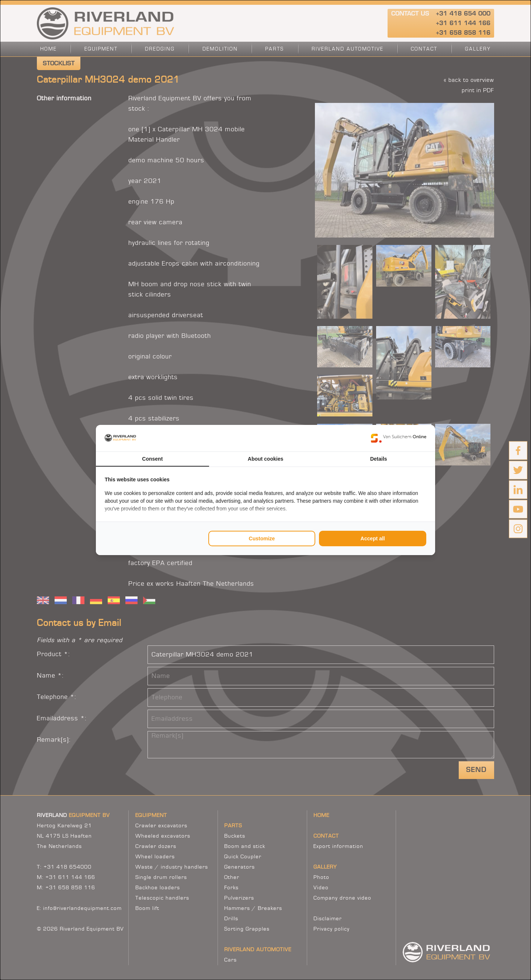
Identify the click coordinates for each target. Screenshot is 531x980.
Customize (262, 539)
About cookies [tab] (265, 459)
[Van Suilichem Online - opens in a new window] (399, 438)
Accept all (373, 539)
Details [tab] (379, 459)
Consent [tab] (152, 459)
